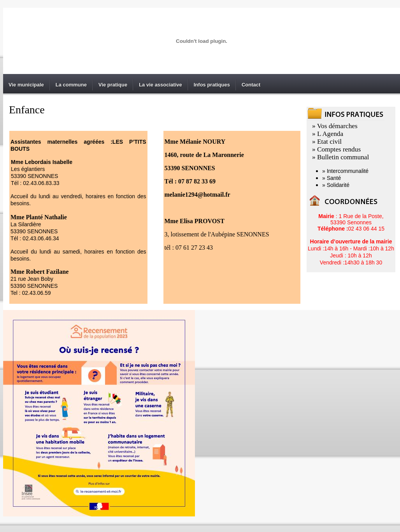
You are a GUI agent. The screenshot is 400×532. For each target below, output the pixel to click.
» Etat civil (327, 142)
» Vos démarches (335, 126)
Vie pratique (113, 85)
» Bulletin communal (340, 157)
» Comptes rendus (336, 149)
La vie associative (161, 85)
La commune (71, 85)
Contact (251, 85)
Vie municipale (26, 85)
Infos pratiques (212, 85)
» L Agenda (328, 134)
